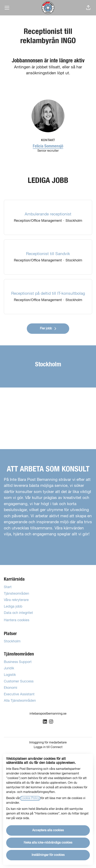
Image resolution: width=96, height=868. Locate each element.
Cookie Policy (30, 798)
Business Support (18, 662)
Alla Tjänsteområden (20, 701)
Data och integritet (18, 613)
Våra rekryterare (16, 600)
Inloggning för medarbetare (48, 743)
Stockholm (12, 641)
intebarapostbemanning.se (48, 714)
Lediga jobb (13, 607)
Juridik (9, 668)
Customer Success (19, 681)
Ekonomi (11, 688)
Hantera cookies (17, 620)
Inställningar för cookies (48, 855)
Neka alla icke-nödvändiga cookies (48, 843)
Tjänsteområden (16, 594)
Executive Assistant (19, 694)
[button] (88, 8)
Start (8, 587)
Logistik (10, 675)
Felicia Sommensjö (48, 146)
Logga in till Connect (48, 747)
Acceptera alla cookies (48, 830)
